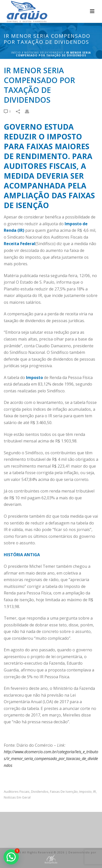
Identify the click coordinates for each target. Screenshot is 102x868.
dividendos (40, 792)
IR (95, 792)
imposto (85, 792)
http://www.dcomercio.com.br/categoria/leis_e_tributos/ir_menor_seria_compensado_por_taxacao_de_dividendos (51, 758)
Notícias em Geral (17, 797)
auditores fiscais (17, 792)
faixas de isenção (64, 792)
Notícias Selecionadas (44, 53)
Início (16, 53)
